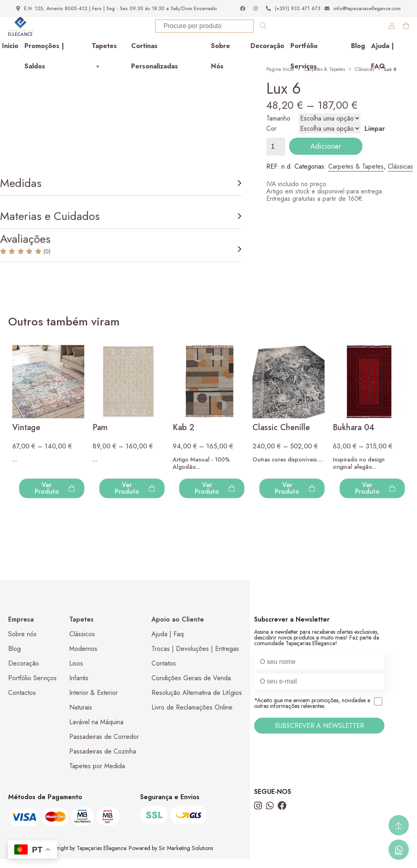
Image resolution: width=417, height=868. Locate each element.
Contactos (22, 702)
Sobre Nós (221, 58)
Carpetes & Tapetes (325, 76)
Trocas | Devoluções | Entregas (195, 658)
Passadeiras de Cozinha (103, 760)
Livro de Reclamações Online (192, 716)
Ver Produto (55, 497)
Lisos (76, 672)
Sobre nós (22, 643)
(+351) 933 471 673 (293, 9)
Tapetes (104, 58)
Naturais (81, 716)
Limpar (375, 135)
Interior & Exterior (93, 702)
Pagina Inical (280, 76)
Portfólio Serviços (304, 58)
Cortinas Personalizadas (155, 58)
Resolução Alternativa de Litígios (197, 702)
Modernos (83, 658)
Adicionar (326, 153)
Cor (271, 135)
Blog (358, 55)
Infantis (79, 687)
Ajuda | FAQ (382, 58)
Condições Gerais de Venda (191, 687)
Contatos (164, 672)
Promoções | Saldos (44, 58)
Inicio (10, 55)
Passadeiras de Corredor (104, 746)
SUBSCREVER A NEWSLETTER (319, 735)
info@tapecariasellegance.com (363, 9)
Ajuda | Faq (168, 643)
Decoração (267, 55)
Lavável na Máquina (96, 731)
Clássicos (82, 643)
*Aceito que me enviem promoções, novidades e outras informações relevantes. (319, 712)
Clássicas (365, 76)
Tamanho (278, 125)
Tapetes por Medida (97, 775)
